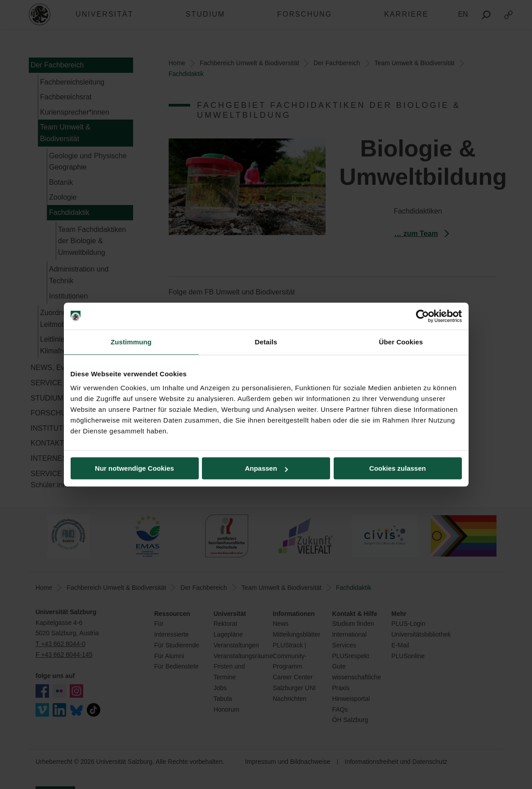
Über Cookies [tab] (401, 342)
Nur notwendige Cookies (134, 468)
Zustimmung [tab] (131, 342)
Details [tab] (266, 342)
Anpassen (266, 468)
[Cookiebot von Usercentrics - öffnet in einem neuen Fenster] (422, 316)
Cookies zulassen (398, 468)
